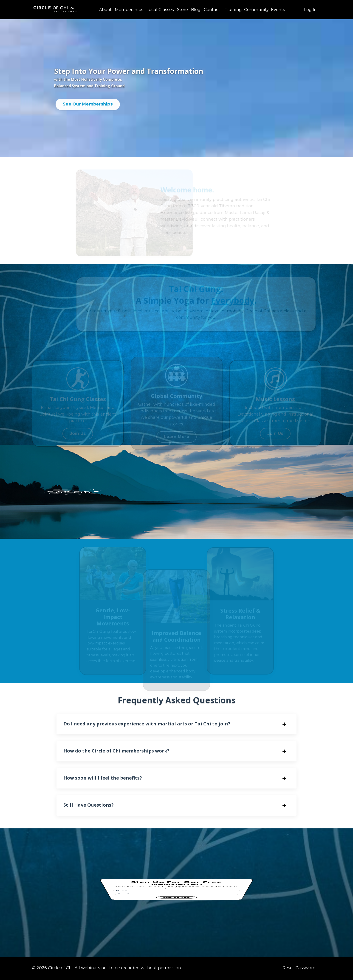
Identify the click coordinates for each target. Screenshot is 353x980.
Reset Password (299, 969)
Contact (212, 9)
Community (256, 9)
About (105, 9)
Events (278, 9)
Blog (196, 9)
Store (182, 9)
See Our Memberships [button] (89, 104)
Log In (310, 9)
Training (233, 9)
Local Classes (160, 9)
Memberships (129, 9)
